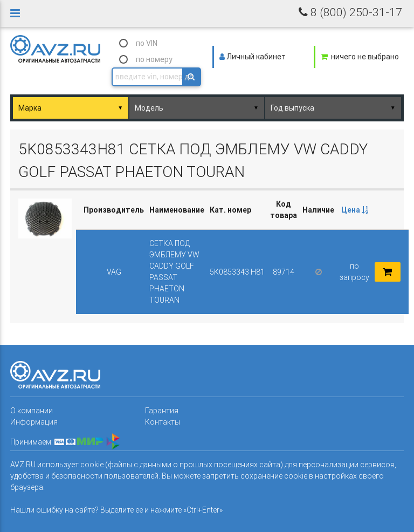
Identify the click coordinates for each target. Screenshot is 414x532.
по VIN (147, 43)
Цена (355, 210)
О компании (32, 411)
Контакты (163, 422)
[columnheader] (354, 210)
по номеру (154, 59)
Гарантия (162, 411)
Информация (34, 422)
